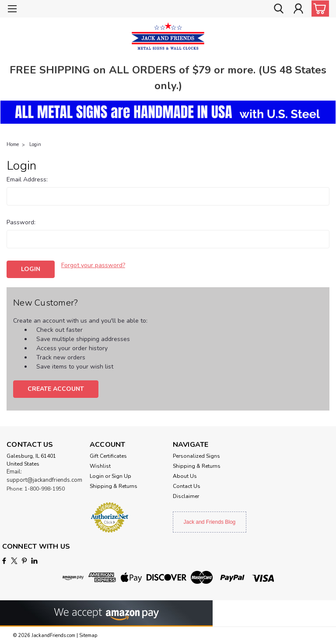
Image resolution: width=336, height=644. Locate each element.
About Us (185, 476)
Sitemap (88, 635)
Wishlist (100, 466)
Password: (21, 222)
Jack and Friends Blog (210, 522)
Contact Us (187, 486)
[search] (279, 9)
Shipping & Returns (114, 486)
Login (35, 144)
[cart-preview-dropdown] (318, 9)
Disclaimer (186, 496)
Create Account (56, 389)
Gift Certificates (108, 456)
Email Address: (27, 179)
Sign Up (121, 476)
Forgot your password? (93, 265)
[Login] (298, 9)
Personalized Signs (196, 456)
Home (13, 144)
